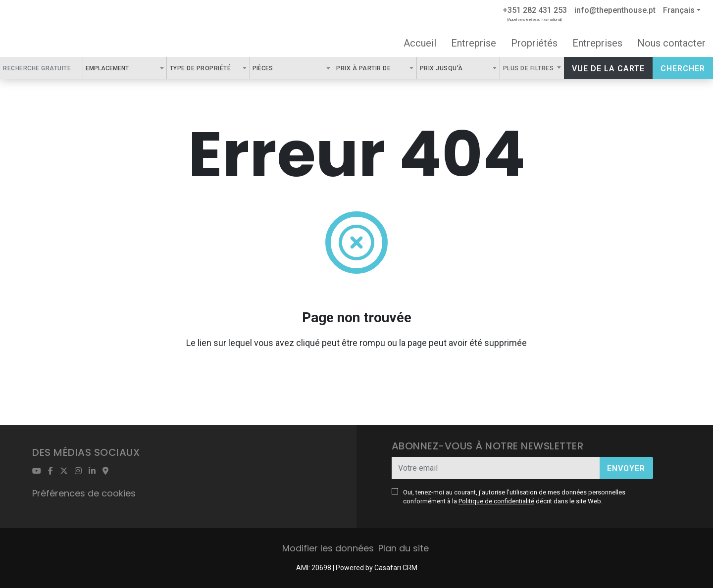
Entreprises (597, 43)
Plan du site (404, 548)
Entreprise (474, 43)
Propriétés (534, 43)
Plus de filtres (529, 68)
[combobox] (125, 68)
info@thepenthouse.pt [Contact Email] (615, 10)
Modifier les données (328, 548)
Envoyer (626, 468)
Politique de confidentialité (496, 501)
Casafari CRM (396, 568)
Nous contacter (671, 43)
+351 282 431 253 (535, 10)
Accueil (420, 43)
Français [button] (679, 10)
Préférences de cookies (84, 493)
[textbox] (134, 68)
